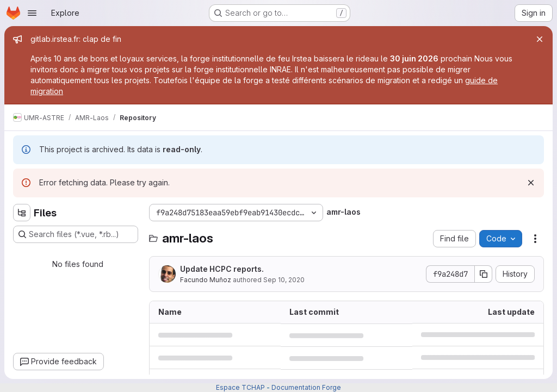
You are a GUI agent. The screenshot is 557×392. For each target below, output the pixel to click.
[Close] (540, 39)
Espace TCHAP (240, 387)
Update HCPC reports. (222, 269)
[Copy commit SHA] (484, 274)
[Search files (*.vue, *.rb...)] (76, 234)
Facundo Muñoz (206, 280)
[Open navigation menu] (32, 13)
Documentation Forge (306, 387)
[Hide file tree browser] (22, 213)
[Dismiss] (531, 183)
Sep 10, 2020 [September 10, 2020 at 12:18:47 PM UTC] (284, 280)
